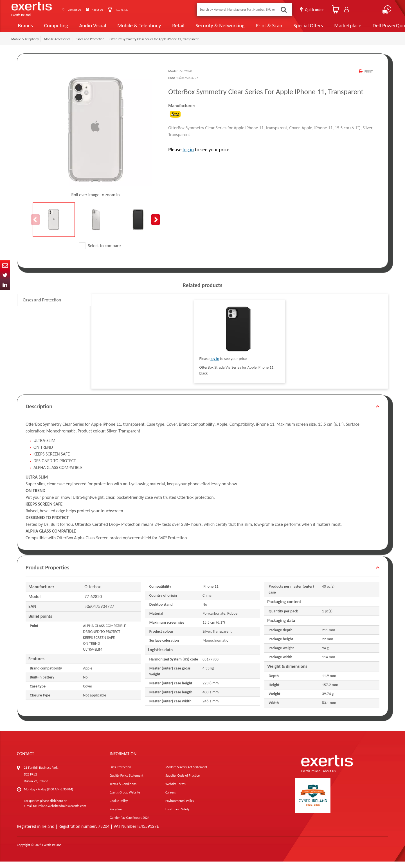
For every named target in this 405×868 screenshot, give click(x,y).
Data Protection (120, 774)
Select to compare (100, 252)
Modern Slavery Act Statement (186, 774)
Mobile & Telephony (133, 29)
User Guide (136, 10)
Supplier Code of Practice (183, 782)
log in (188, 156)
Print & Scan (255, 29)
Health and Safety (177, 816)
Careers (171, 799)
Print (368, 78)
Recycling (116, 816)
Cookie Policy (119, 807)
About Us (108, 9)
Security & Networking (210, 29)
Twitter (5, 275)
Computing (55, 29)
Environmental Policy (180, 807)
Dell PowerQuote (371, 29)
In (5, 285)
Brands (24, 29)
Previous (35, 226)
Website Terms (175, 790)
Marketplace (330, 29)
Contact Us (79, 9)
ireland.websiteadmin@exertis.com (62, 812)
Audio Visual (90, 29)
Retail (170, 29)
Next (156, 226)
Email (5, 265)
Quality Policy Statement (126, 782)
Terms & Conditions (123, 790)
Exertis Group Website (125, 799)
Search (283, 9)
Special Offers (292, 29)
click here (56, 807)
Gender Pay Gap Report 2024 (130, 824)
